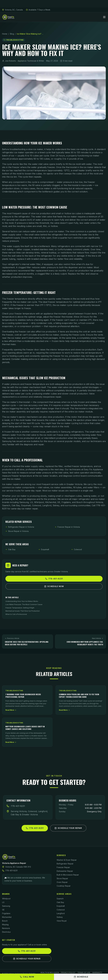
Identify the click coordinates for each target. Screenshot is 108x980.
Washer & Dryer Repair (67, 860)
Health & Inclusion (50, 973)
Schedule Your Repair (68, 828)
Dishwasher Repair (65, 871)
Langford (61, 913)
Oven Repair (62, 882)
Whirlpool (6, 899)
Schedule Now (54, 586)
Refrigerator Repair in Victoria (20, 527)
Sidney (60, 917)
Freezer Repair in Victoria (67, 527)
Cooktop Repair (64, 886)
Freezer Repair (63, 867)
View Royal (62, 921)
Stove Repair (62, 878)
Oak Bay (10, 549)
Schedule (81, 977)
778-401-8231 (54, 579)
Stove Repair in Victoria (17, 531)
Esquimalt (44, 549)
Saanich (60, 899)
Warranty (97, 973)
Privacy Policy (68, 973)
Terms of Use (84, 973)
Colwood (76, 549)
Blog (12, 34)
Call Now (27, 977)
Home (5, 34)
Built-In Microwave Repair (68, 875)
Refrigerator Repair (65, 864)
